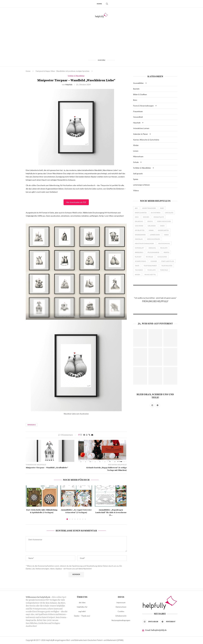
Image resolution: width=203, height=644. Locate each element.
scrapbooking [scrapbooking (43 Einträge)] (141, 261)
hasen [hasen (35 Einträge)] (162, 226)
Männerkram (138, 156)
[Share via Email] (92, 435)
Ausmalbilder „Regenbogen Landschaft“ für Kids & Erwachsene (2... (111, 512)
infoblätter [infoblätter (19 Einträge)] (140, 230)
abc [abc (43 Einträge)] (136, 208)
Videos (136, 190)
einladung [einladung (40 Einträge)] (139, 221)
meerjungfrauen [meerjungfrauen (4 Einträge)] (153, 239)
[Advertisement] (102, 38)
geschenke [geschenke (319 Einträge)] (139, 226)
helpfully (69, 84)
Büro (135, 100)
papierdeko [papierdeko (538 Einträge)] (139, 252)
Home (99, 4)
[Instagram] (151, 622)
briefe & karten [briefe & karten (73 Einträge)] (141, 213)
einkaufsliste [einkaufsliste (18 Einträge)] (159, 217)
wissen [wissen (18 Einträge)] (137, 274)
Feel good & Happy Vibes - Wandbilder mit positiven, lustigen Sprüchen (63, 71)
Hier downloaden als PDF (76, 202)
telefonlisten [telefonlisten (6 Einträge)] (167, 266)
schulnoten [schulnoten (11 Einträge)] (162, 257)
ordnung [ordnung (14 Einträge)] (152, 248)
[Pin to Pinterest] (84, 435)
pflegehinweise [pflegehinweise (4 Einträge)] (153, 252)
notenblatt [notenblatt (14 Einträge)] (139, 248)
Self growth (138, 174)
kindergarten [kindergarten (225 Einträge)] (163, 230)
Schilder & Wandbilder (142, 168)
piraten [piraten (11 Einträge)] (166, 252)
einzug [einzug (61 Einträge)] (150, 221)
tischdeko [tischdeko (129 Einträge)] (139, 270)
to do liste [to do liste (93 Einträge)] (151, 270)
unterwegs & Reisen (142, 185)
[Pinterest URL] (140, 338)
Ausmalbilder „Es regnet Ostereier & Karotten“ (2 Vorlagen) (76, 511)
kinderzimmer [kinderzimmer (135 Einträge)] (140, 235)
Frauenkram (138, 111)
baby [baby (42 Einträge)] (162, 208)
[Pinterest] (169, 622)
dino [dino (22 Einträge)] (137, 217)
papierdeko (32, 425)
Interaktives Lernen (141, 128)
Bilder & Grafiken (140, 94)
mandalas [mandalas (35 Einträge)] (139, 239)
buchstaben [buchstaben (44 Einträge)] (156, 213)
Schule (136, 162)
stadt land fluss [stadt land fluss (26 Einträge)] (168, 261)
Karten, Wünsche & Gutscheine (146, 140)
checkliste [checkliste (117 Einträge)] (169, 213)
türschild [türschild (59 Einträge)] (164, 270)
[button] (146, 83)
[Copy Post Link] (89, 435)
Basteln (136, 89)
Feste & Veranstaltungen (143, 106)
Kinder (136, 145)
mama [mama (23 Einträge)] (166, 235)
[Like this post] (81, 435)
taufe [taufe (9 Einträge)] (137, 266)
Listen (136, 151)
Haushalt (137, 123)
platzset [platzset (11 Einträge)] (138, 257)
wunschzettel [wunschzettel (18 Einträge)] (150, 274)
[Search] (107, 4)
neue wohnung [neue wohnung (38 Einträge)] (164, 243)
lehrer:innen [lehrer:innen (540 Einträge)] (155, 235)
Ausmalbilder (138, 83)
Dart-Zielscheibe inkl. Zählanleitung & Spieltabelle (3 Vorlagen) (42, 511)
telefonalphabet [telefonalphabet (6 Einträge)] (150, 266)
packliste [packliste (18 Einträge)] (164, 248)
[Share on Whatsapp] (87, 435)
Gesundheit (138, 117)
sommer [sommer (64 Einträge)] (154, 261)
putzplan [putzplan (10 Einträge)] (149, 257)
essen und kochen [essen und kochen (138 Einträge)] (164, 221)
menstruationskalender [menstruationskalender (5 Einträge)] (144, 243)
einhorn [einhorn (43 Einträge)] (146, 217)
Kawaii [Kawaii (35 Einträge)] (151, 230)
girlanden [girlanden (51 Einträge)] (152, 226)
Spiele (136, 179)
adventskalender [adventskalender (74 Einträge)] (149, 208)
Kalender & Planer (141, 134)
